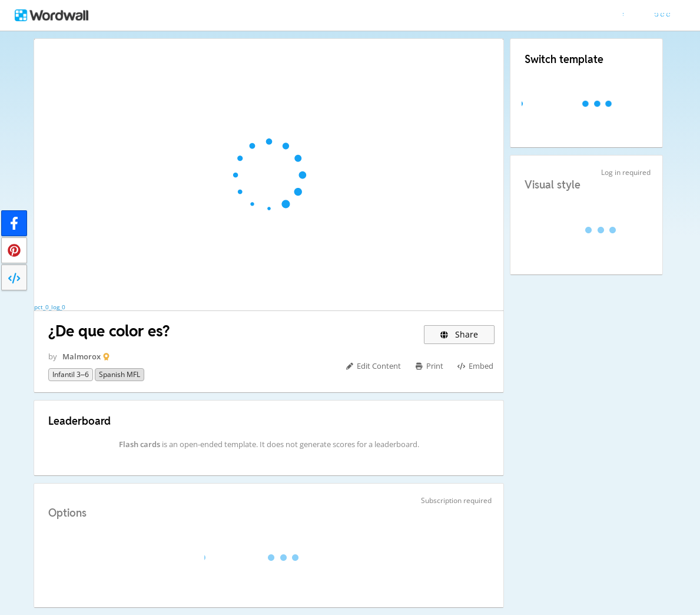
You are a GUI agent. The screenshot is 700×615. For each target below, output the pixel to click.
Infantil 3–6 (71, 374)
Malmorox (82, 356)
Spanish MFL (120, 374)
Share (460, 334)
